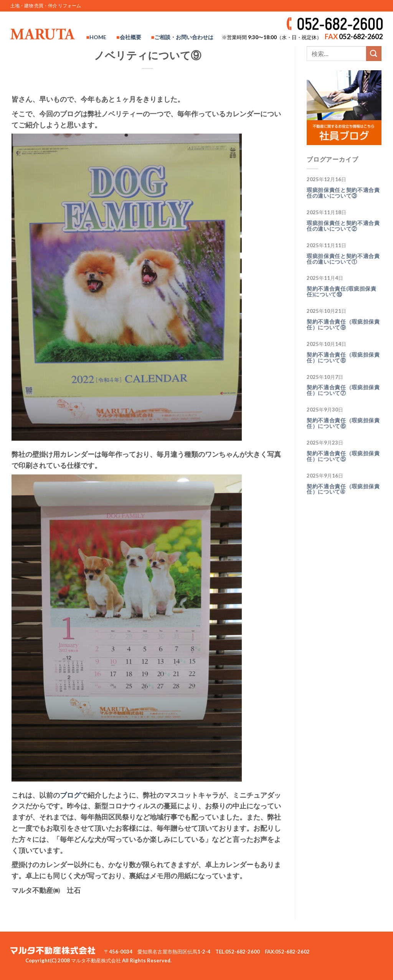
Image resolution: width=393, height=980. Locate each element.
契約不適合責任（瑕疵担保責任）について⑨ (343, 325)
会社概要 (130, 37)
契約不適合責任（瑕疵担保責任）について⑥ (343, 423)
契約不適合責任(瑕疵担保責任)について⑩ (342, 292)
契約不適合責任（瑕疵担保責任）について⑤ (343, 456)
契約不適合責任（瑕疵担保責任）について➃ (343, 489)
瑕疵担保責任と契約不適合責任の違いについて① (343, 259)
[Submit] (374, 54)
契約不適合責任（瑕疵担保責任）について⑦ (343, 390)
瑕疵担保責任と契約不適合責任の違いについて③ (343, 193)
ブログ (70, 795)
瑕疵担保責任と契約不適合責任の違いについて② (343, 226)
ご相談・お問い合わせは (184, 37)
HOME (98, 37)
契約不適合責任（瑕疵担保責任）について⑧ (343, 358)
